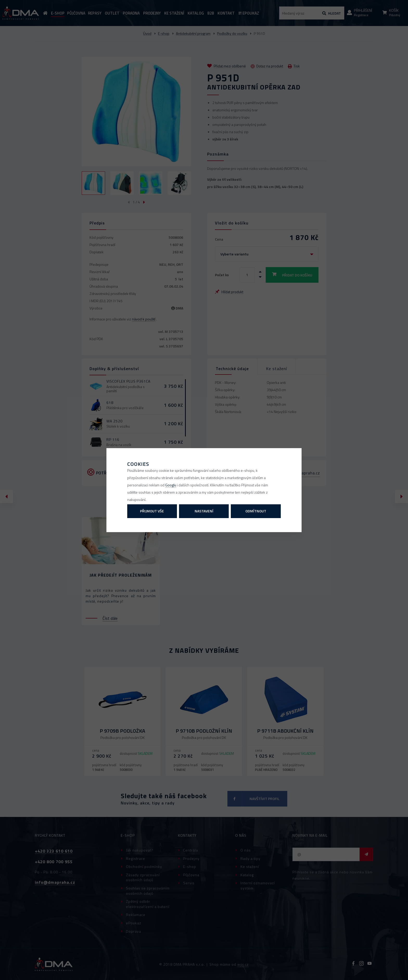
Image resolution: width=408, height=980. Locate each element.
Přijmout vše (152, 511)
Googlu (171, 485)
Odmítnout (256, 511)
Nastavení (204, 511)
